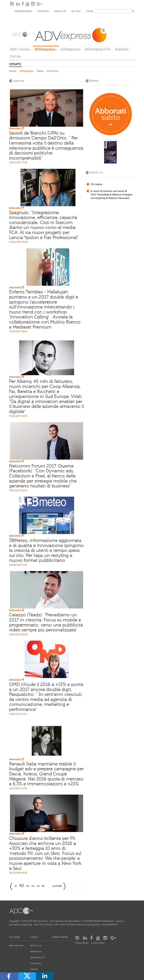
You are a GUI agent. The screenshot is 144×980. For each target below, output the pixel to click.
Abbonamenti (23, 11)
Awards (122, 49)
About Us (60, 11)
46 (43, 886)
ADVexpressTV (98, 49)
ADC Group (21, 49)
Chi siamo (96, 184)
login (90, 11)
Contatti (43, 11)
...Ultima (57, 886)
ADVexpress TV (38, 957)
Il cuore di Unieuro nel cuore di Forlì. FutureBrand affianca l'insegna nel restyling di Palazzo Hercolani (111, 195)
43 (28, 886)
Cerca (16, 56)
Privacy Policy (82, 943)
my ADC (76, 11)
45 (38, 886)
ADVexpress (46, 49)
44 (33, 886)
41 (16, 886)
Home (13, 71)
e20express (71, 49)
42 (22, 886)
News (40, 71)
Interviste (17, 129)
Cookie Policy (98, 943)
